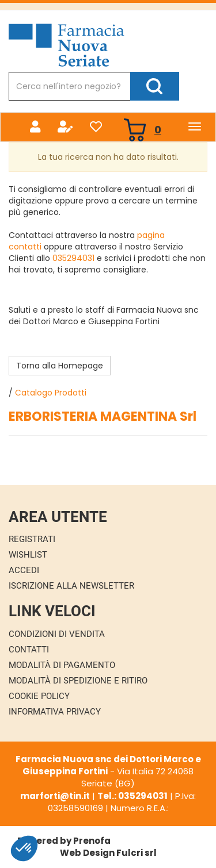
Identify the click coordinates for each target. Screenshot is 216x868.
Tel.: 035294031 (132, 796)
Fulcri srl (137, 853)
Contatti (29, 650)
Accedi (24, 570)
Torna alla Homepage (60, 366)
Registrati (32, 539)
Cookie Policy (39, 696)
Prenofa (92, 841)
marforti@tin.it (55, 796)
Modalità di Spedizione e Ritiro (78, 681)
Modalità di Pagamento (62, 665)
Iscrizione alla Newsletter (71, 586)
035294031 (73, 258)
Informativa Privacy (55, 712)
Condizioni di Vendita (57, 634)
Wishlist (28, 555)
